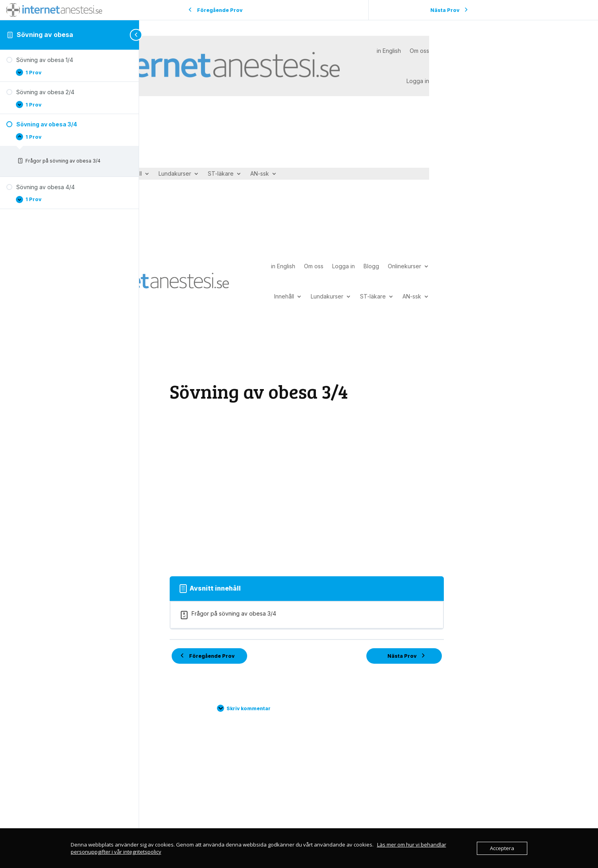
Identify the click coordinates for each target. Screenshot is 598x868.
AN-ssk (260, 174)
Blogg (371, 266)
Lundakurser (175, 174)
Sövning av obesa (45, 35)
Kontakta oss (226, 823)
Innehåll (284, 296)
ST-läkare (221, 174)
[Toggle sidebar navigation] (137, 35)
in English (389, 51)
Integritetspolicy (302, 823)
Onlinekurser (404, 266)
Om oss (419, 51)
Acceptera (502, 848)
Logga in (418, 81)
